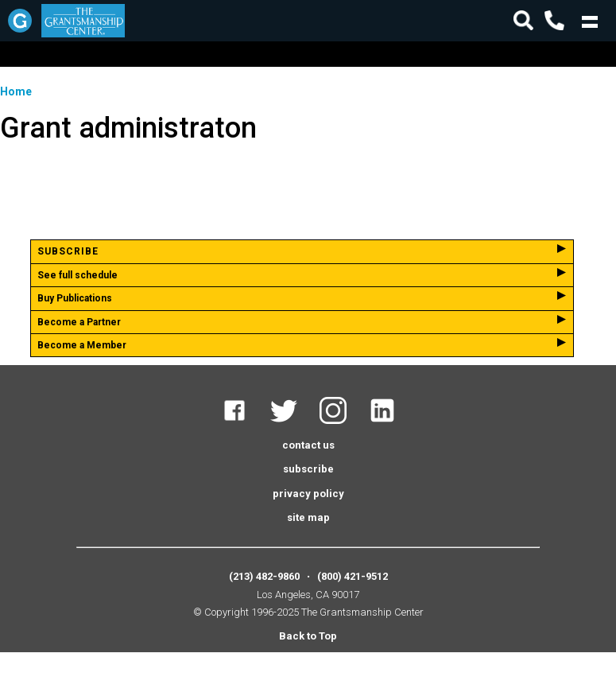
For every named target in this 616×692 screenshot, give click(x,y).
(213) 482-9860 (264, 576)
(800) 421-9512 (353, 576)
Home (16, 91)
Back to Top (308, 636)
